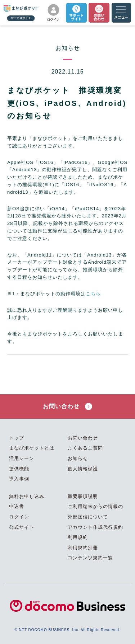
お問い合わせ (67, 406)
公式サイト (22, 527)
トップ (17, 438)
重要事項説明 (83, 496)
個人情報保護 (83, 469)
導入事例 (19, 479)
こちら (93, 294)
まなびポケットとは (32, 448)
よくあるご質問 (85, 448)
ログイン (19, 517)
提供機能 (19, 469)
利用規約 (78, 537)
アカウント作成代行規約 (95, 527)
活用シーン (22, 458)
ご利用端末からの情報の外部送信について (95, 512)
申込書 (17, 506)
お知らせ (78, 458)
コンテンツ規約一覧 (90, 558)
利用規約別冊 (83, 548)
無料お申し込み (27, 496)
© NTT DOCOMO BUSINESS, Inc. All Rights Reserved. (67, 630)
